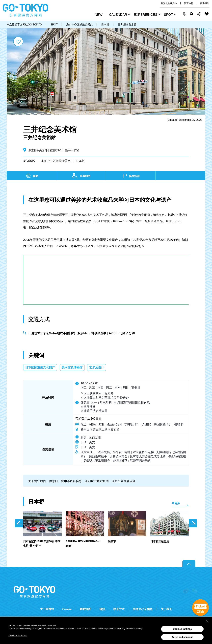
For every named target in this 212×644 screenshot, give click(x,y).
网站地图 (85, 609)
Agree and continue (182, 637)
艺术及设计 (97, 367)
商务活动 (205, 3)
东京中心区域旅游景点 (56, 161)
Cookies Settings (182, 629)
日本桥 (80, 161)
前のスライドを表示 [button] (19, 523)
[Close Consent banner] (207, 621)
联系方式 (119, 609)
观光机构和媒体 (169, 3)
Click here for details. (18, 636)
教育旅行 (189, 3)
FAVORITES (207, 14)
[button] (119, 15)
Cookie (67, 609)
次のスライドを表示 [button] (193, 523)
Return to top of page (189, 564)
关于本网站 (47, 609)
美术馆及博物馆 (72, 367)
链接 (102, 609)
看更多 (176, 503)
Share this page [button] (199, 14)
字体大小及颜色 (143, 609)
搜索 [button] (192, 14)
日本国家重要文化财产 (40, 367)
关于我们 (166, 609)
